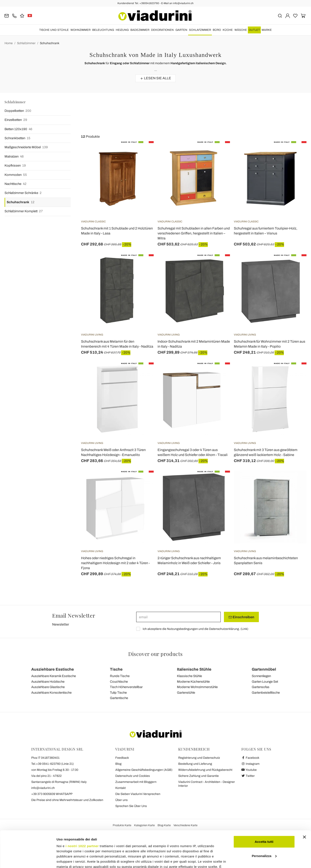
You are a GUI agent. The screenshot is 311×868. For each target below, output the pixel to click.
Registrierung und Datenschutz (199, 758)
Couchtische (119, 682)
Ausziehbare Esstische (53, 669)
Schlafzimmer (200, 30)
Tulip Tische (118, 693)
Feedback (122, 758)
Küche (228, 30)
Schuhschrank (50, 43)
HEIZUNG (122, 30)
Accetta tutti (264, 808)
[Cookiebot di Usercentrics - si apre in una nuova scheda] (28, 860)
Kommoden (16, 175)
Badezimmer (140, 30)
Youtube (249, 770)
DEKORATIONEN (162, 30)
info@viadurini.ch (43, 788)
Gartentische (119, 698)
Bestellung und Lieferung (195, 764)
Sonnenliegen (261, 676)
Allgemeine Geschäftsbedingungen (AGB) (144, 770)
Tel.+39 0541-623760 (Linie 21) (52, 764)
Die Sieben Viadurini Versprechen (138, 794)
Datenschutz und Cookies (133, 776)
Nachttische (16, 184)
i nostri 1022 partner (82, 812)
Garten (181, 30)
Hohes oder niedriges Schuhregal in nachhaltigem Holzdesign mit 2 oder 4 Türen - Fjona (115, 563)
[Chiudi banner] (304, 803)
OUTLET (254, 30)
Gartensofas (261, 687)
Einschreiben (241, 617)
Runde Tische (120, 676)
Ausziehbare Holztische (48, 682)
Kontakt (120, 788)
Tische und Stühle (54, 30)
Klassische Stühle (189, 676)
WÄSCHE (241, 30)
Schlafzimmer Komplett (24, 211)
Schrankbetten (17, 138)
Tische (116, 669)
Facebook (250, 758)
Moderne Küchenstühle (193, 682)
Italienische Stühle (194, 669)
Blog (118, 764)
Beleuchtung (103, 30)
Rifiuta (264, 836)
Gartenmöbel (264, 669)
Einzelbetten (16, 120)
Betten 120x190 (18, 129)
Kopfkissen (15, 166)
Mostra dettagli (68, 859)
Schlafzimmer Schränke (23, 193)
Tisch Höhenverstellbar (126, 687)
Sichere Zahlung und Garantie (198, 776)
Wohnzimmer (80, 30)
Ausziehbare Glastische (48, 687)
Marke (267, 30)
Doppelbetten (18, 111)
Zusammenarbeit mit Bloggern (136, 782)
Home (9, 43)
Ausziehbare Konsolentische (51, 693)
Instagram (251, 764)
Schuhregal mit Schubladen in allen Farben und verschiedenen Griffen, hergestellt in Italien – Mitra (194, 233)
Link (244, 629)
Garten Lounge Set (265, 682)
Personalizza (264, 822)
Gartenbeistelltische (266, 693)
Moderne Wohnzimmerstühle (197, 687)
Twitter (248, 776)
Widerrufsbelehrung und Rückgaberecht (205, 770)
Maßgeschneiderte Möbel (26, 147)
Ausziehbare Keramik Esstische (54, 676)
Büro (217, 30)
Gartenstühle (186, 693)
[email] (178, 617)
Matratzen (14, 157)
